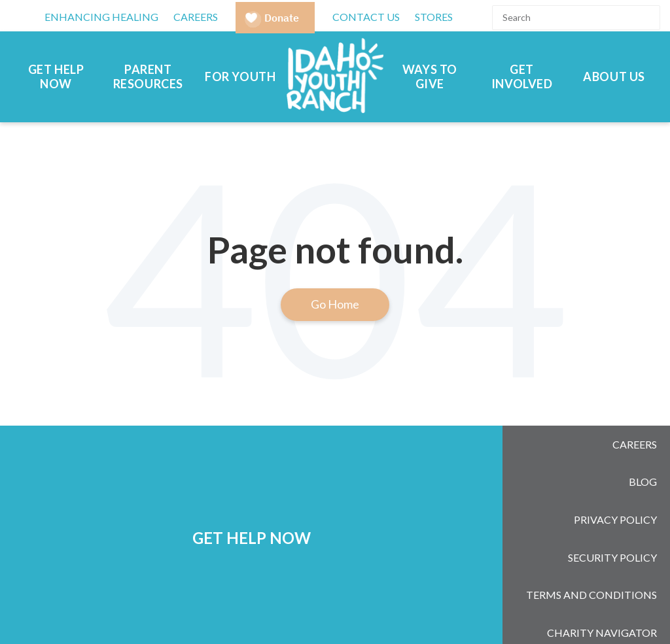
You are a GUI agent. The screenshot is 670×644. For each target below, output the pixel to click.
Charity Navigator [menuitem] (602, 566)
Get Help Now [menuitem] (56, 77)
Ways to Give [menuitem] (430, 77)
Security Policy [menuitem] (612, 515)
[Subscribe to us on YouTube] (614, 611)
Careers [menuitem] (635, 438)
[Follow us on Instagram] (546, 611)
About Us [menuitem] (614, 77)
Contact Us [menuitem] (366, 17)
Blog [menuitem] (643, 464)
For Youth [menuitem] (240, 77)
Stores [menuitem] (434, 17)
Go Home (335, 304)
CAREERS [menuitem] (196, 17)
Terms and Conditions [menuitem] (591, 540)
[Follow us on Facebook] (512, 611)
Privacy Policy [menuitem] (615, 489)
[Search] (576, 18)
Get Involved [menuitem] (522, 77)
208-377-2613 (397, 608)
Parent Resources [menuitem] (148, 77)
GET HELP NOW (252, 502)
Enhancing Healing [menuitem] (101, 17)
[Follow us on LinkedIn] (580, 611)
